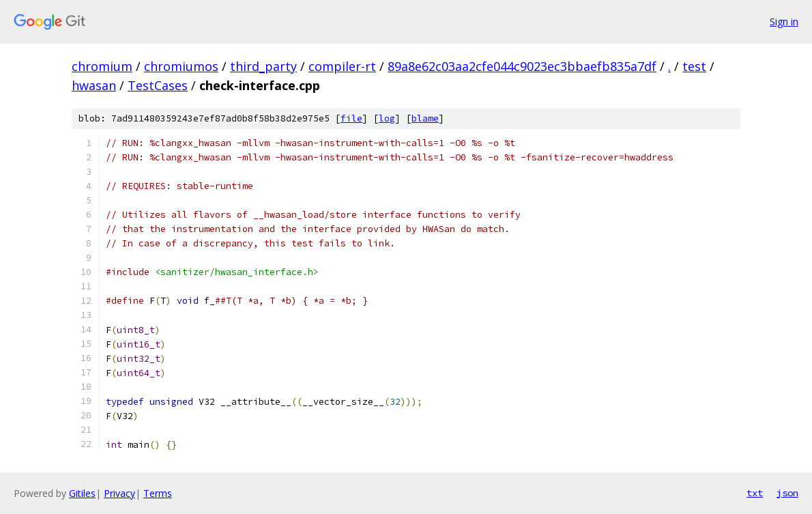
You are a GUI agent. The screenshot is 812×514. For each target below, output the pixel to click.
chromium (102, 66)
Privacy (119, 493)
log (387, 118)
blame (425, 118)
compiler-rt (342, 66)
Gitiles (82, 493)
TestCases (158, 85)
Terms (158, 493)
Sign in (784, 22)
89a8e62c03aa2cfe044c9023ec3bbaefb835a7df (522, 66)
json (787, 493)
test (694, 66)
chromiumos (181, 66)
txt (755, 493)
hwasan (94, 85)
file (351, 118)
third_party (263, 66)
